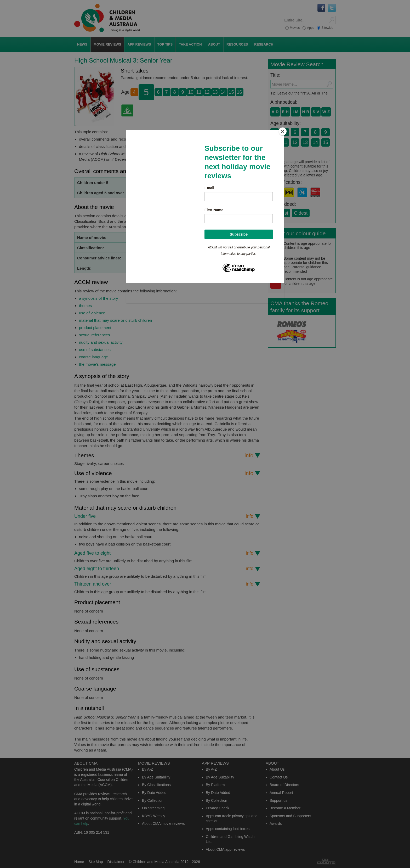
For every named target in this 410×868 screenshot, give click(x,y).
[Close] (283, 131)
